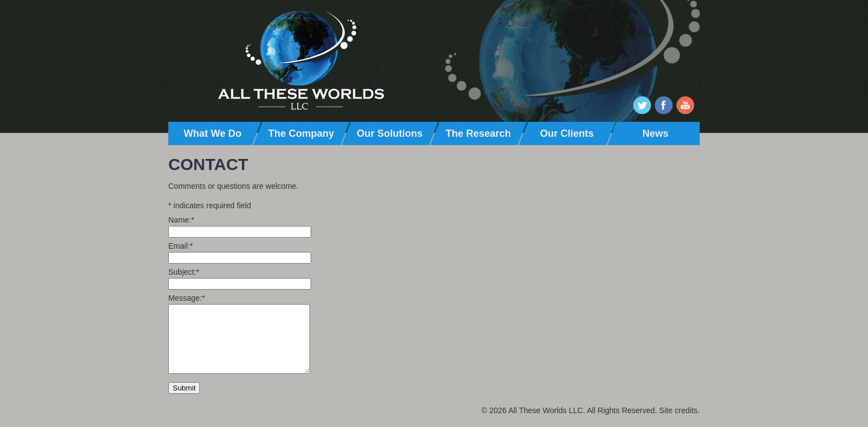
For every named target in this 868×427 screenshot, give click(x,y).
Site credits (678, 410)
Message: (187, 298)
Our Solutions (390, 133)
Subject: (184, 272)
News (655, 133)
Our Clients (567, 133)
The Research (478, 133)
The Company (301, 133)
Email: (180, 246)
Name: (181, 220)
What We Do (213, 133)
